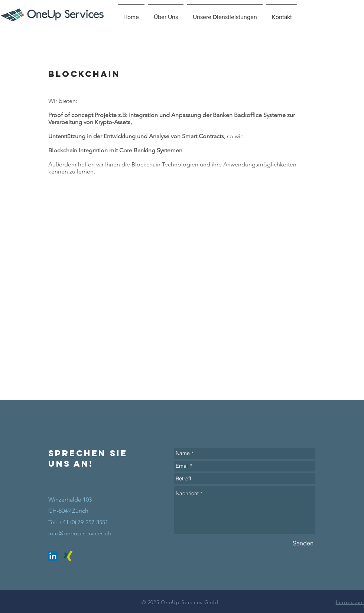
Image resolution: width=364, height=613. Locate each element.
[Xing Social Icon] (68, 556)
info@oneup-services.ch (80, 533)
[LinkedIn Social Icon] (53, 556)
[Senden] (303, 543)
